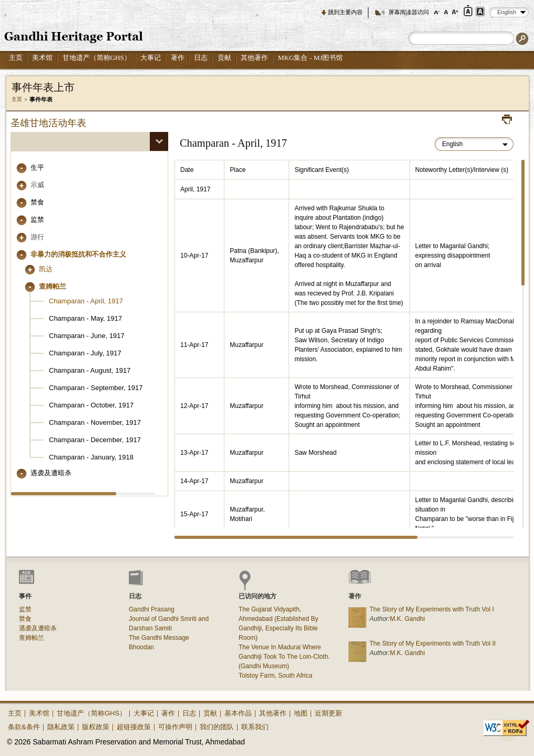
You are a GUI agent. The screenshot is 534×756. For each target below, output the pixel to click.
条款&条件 (24, 727)
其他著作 (254, 58)
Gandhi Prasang (152, 609)
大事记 (151, 58)
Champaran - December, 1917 (95, 440)
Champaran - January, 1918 (91, 457)
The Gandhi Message (159, 638)
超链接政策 (134, 727)
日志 (201, 58)
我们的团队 (217, 727)
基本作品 (238, 713)
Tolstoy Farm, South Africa (275, 676)
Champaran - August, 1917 (90, 370)
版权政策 (96, 727)
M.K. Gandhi (408, 619)
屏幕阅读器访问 (409, 12)
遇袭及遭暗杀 (51, 473)
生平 (37, 167)
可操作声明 (175, 727)
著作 (178, 58)
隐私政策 (61, 727)
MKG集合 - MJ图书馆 (311, 58)
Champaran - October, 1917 (91, 405)
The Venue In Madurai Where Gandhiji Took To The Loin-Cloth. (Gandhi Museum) (284, 657)
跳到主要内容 (345, 12)
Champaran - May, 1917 (85, 318)
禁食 (37, 202)
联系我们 (255, 727)
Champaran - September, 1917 (96, 388)
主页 (16, 58)
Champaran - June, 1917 (87, 336)
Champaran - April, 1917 (86, 301)
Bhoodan (141, 647)
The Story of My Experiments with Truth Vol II (433, 643)
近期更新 (328, 713)
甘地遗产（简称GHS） (97, 58)
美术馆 (42, 58)
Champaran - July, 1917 (85, 353)
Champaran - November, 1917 (95, 422)
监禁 (37, 219)
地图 (301, 713)
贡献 (224, 58)
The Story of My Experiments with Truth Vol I (432, 609)
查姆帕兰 (32, 638)
